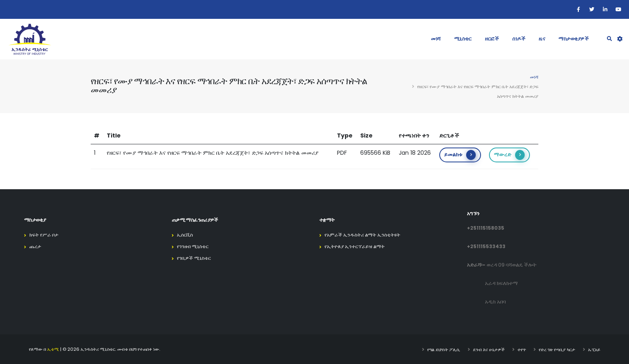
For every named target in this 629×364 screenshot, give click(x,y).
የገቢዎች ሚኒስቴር (195, 258)
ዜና (542, 39)
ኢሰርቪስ (186, 235)
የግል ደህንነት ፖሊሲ (444, 349)
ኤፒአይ (594, 349)
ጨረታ (36, 246)
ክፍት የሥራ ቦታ (45, 235)
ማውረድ (509, 155)
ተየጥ (522, 349)
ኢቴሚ (53, 349)
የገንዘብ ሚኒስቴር (194, 246)
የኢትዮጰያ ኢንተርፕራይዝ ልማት (357, 246)
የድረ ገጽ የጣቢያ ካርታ (557, 349)
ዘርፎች (492, 39)
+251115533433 (486, 246)
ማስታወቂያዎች (573, 39)
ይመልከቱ (460, 155)
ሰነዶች (519, 39)
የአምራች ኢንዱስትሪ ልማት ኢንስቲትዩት (365, 235)
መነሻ (436, 39)
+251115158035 (486, 228)
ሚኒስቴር (463, 39)
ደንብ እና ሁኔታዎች (489, 349)
